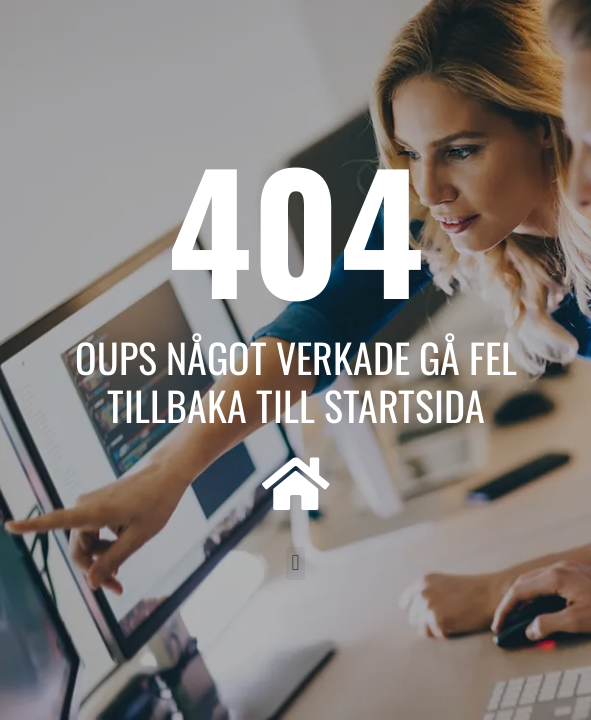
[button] (295, 563)
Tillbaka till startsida (296, 405)
